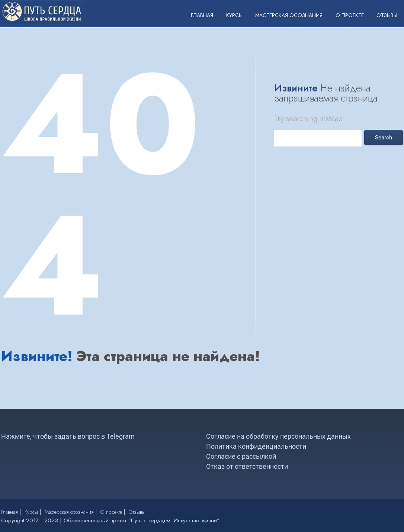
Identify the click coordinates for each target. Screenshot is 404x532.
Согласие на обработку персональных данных (278, 436)
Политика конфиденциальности (256, 446)
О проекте (350, 15)
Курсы (234, 15)
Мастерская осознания (289, 15)
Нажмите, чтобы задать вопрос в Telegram (68, 436)
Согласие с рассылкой (241, 456)
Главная (202, 15)
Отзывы (387, 15)
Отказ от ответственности (247, 466)
